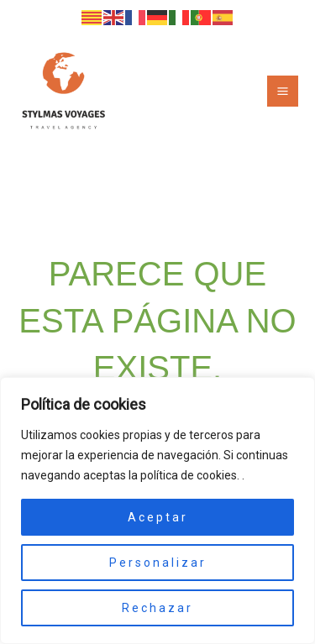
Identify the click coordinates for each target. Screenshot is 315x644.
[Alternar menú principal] (283, 91)
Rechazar (157, 608)
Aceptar (158, 517)
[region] (157, 510)
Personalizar (158, 563)
